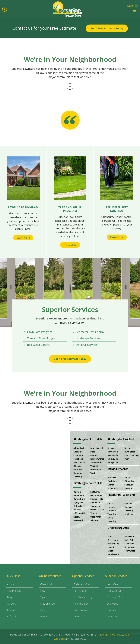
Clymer (111, 485)
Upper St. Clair (97, 510)
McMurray (95, 492)
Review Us (46, 616)
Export (110, 537)
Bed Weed (112, 604)
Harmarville (113, 452)
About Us (12, 584)
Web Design (60, 639)
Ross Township (97, 459)
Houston (77, 510)
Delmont (111, 448)
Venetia (94, 513)
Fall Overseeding (83, 597)
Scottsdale (129, 544)
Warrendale (96, 470)
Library (77, 517)
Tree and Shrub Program (43, 338)
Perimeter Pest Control (90, 332)
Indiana (128, 478)
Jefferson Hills (80, 513)
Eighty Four (79, 503)
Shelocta (128, 488)
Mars (93, 452)
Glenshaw (78, 470)
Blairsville (112, 478)
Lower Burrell (97, 448)
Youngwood (130, 551)
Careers (11, 604)
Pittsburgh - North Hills (88, 439)
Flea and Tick (81, 604)
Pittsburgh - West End (121, 495)
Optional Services (87, 345)
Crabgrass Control (83, 584)
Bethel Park (79, 495)
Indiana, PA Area (118, 469)
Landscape (113, 610)
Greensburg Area (118, 528)
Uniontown (129, 547)
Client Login (47, 584)
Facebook (46, 610)
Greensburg (113, 540)
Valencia (94, 466)
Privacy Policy (124, 635)
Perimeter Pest (115, 597)
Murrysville (113, 459)
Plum (127, 459)
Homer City (113, 488)
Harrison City (113, 544)
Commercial (113, 616)
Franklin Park (79, 462)
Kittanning (129, 481)
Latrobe (111, 551)
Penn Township (131, 455)
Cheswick (78, 452)
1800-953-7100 (107, 635)
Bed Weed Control (39, 345)
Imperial (111, 507)
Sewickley (129, 514)
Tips (43, 597)
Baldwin (77, 492)
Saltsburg (129, 485)
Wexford (94, 473)
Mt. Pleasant (113, 554)
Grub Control (81, 610)
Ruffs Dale (129, 540)
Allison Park (79, 448)
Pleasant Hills (97, 499)
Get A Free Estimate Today (107, 28)
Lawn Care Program (40, 332)
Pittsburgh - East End (121, 439)
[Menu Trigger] (135, 12)
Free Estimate (48, 604)
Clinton (111, 504)
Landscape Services (88, 338)
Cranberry (78, 455)
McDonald (78, 520)
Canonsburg (79, 499)
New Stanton (130, 537)
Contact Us (13, 610)
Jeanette (111, 547)
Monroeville (113, 455)
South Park (95, 503)
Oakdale (128, 504)
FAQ (43, 591)
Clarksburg (112, 481)
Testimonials (14, 591)
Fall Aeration (80, 591)
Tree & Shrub (114, 591)
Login (130, 6)
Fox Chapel (78, 459)
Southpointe (96, 506)
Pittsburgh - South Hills (88, 483)
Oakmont (95, 455)
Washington (96, 517)
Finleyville (78, 506)
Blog (10, 597)
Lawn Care (113, 584)
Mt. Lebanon (96, 495)
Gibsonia (77, 466)
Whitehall (95, 520)
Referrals (12, 616)
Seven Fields (96, 462)
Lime (76, 616)
